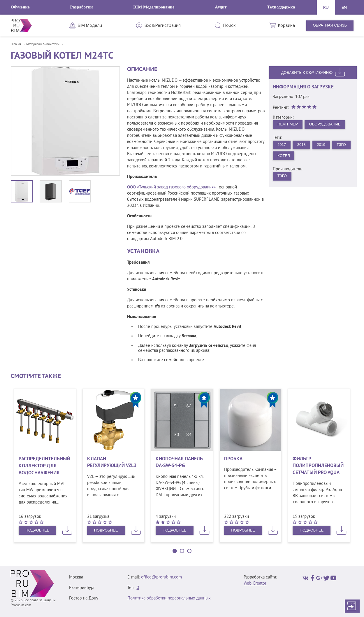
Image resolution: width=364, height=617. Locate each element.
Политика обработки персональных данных (169, 598)
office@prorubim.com (161, 577)
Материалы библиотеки (43, 44)
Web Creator (255, 584)
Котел (284, 156)
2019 (321, 145)
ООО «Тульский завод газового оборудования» (171, 187)
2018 (301, 145)
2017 (282, 145)
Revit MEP (288, 124)
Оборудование (325, 124)
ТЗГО (341, 145)
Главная (16, 44)
